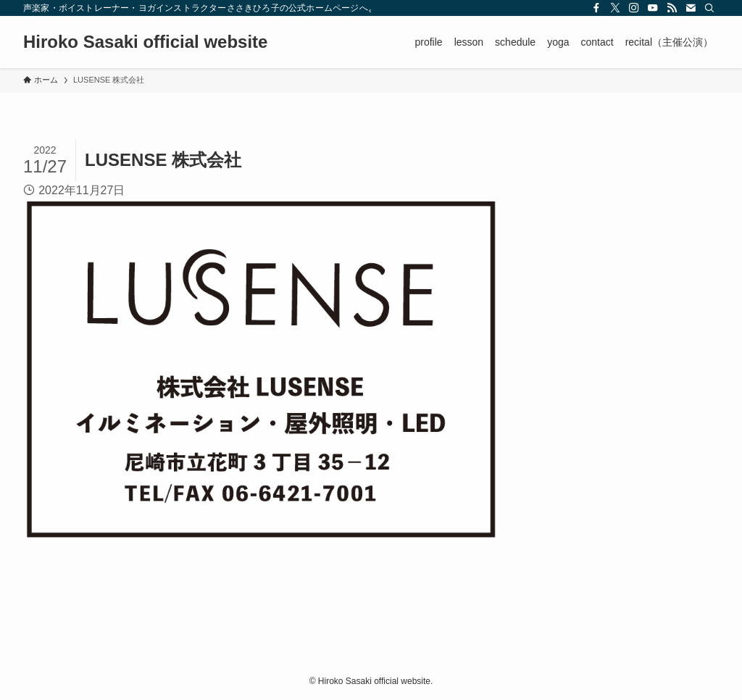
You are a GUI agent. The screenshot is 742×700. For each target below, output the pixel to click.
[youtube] (653, 8)
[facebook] (596, 8)
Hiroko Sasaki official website (145, 42)
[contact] (691, 8)
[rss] (672, 8)
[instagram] (634, 8)
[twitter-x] (615, 8)
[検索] (709, 8)
